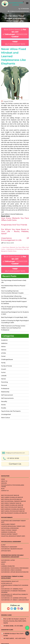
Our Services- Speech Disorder (11, 625)
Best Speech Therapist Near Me (11, 558)
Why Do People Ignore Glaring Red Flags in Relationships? (14, 308)
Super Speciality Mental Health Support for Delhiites (14, 303)
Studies (4, 408)
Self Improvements (7, 398)
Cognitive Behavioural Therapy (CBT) (13, 581)
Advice (3, 347)
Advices (4, 350)
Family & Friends (7, 366)
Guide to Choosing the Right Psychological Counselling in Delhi (15, 322)
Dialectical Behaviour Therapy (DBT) (13, 591)
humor (3, 372)
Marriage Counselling (9, 587)
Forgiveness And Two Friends (14, 225)
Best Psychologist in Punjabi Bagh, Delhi (14, 317)
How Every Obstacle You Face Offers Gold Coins (15, 219)
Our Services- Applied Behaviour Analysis (15, 627)
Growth (4, 369)
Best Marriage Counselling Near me (13, 564)
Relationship (5, 392)
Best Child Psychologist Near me (12, 562)
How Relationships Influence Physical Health (13, 287)
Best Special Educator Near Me (11, 554)
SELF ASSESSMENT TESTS (15, 43)
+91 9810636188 (25, 9)
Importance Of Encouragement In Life (15, 239)
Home (3, 534)
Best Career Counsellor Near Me (12, 552)
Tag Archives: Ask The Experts (11, 411)
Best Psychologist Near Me (10, 550)
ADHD (3, 619)
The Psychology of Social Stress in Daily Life (14, 281)
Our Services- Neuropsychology (12, 604)
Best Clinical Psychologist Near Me (13, 566)
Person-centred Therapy (9, 589)
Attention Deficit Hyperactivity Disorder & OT (15, 641)
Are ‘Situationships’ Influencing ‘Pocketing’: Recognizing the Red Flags (14, 297)
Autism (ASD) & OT (7, 638)
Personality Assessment (9, 602)
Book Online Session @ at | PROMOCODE (15, 33)
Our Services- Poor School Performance (15, 623)
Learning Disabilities (8, 621)
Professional (5, 389)
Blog (3, 543)
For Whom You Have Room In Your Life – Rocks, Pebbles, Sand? (15, 231)
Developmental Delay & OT (10, 636)
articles (4, 353)
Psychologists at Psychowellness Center (13, 541)
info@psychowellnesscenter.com (19, 11)
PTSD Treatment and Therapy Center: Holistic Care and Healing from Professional (13, 328)
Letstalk (4, 376)
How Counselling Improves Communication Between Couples (12, 292)
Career (3, 356)
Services (4, 538)
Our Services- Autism (8, 615)
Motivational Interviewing (10, 583)
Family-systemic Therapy (9, 585)
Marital (3, 379)
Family (3, 363)
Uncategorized (6, 414)
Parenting (4, 382)
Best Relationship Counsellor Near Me (14, 568)
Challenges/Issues (7, 359)
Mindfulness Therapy (8, 579)
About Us (4, 536)
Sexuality (4, 401)
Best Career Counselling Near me (12, 560)
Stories (3, 405)
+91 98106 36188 (13, 513)
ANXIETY (4, 617)
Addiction (4, 343)
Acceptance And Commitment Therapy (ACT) (13, 576)
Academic (4, 340)
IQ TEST (3, 600)
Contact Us (15, 519)
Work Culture (6, 418)
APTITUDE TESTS (6, 606)
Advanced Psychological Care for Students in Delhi (15, 313)
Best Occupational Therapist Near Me (13, 556)
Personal (4, 385)
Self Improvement (7, 395)
